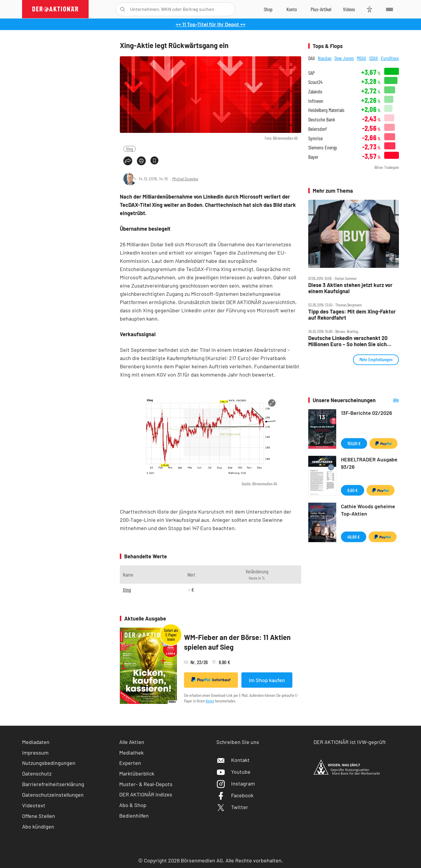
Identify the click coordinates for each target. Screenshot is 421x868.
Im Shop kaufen (267, 680)
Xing (130, 149)
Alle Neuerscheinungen (389, 400)
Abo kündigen (38, 826)
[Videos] (349, 9)
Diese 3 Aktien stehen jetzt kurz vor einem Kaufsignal (350, 288)
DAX (312, 58)
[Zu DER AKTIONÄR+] (321, 9)
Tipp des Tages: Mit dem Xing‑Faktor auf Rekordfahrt (352, 315)
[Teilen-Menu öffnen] (128, 161)
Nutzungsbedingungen (49, 763)
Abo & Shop (133, 805)
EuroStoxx (390, 58)
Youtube (233, 772)
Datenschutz (37, 773)
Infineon (316, 101)
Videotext (34, 805)
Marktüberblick (137, 773)
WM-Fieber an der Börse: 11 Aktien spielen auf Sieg (237, 642)
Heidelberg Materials (326, 110)
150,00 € (354, 443)
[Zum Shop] (268, 9)
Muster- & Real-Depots (146, 784)
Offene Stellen (39, 816)
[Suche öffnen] (123, 9)
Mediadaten (36, 742)
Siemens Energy (323, 147)
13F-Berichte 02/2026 (367, 413)
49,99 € (354, 537)
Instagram (236, 783)
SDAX (374, 58)
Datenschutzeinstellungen (53, 795)
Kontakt (233, 760)
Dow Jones (344, 58)
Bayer (313, 157)
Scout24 (315, 82)
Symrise (315, 138)
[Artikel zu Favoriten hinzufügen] (154, 160)
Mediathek (131, 753)
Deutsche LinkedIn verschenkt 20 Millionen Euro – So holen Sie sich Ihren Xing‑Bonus (348, 341)
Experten (130, 763)
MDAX (362, 58)
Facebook (235, 795)
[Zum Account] (292, 9)
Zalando (315, 91)
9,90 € (353, 490)
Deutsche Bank (322, 119)
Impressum (35, 753)
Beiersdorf (318, 129)
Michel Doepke (185, 179)
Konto (210, 701)
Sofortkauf (211, 680)
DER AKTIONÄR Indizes (146, 794)
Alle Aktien (132, 742)
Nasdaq (325, 58)
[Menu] (388, 9)
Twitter (232, 807)
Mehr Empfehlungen (376, 359)
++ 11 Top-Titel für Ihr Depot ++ (211, 24)
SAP (311, 73)
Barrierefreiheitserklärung (53, 784)
